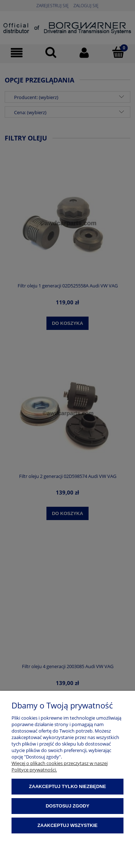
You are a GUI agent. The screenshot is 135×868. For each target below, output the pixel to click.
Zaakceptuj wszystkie (67, 825)
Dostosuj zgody (67, 806)
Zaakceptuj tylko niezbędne (68, 786)
